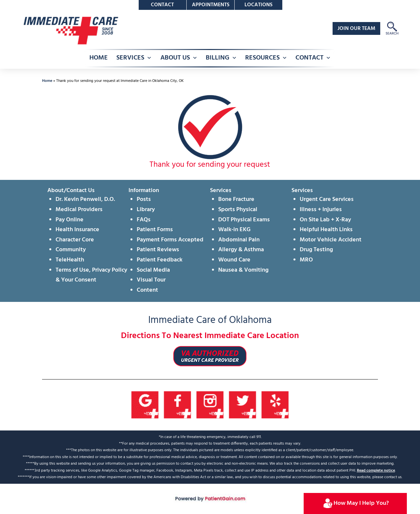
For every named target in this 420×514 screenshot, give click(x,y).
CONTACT (309, 58)
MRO (306, 260)
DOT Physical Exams (244, 220)
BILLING (218, 58)
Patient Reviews (158, 250)
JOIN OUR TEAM (356, 29)
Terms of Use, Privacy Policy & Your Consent (91, 275)
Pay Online (70, 220)
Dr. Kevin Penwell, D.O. (85, 199)
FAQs (144, 220)
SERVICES (130, 58)
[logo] (70, 30)
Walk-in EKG (234, 230)
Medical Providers (79, 210)
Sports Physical (238, 210)
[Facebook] (178, 405)
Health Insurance (77, 230)
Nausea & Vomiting (243, 270)
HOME (99, 58)
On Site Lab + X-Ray (325, 220)
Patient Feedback (160, 260)
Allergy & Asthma (241, 250)
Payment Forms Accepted (170, 240)
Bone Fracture (236, 199)
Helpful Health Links (326, 230)
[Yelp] (275, 405)
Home (47, 81)
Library (146, 210)
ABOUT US (175, 58)
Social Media (153, 270)
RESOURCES (262, 58)
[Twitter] (243, 405)
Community (71, 250)
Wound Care (234, 260)
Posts (144, 199)
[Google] (145, 405)
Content (147, 290)
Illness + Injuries (321, 210)
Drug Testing (316, 250)
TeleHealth (70, 260)
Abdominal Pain (239, 240)
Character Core (75, 240)
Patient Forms (155, 230)
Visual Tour (151, 280)
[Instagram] (210, 405)
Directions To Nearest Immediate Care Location (210, 336)
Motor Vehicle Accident (331, 240)
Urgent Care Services (327, 199)
